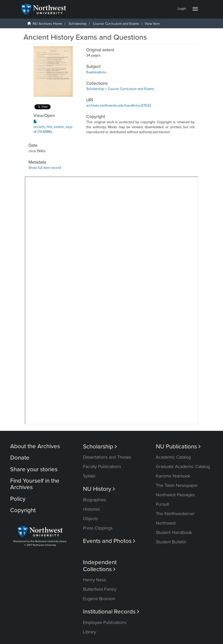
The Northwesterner (175, 514)
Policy (18, 499)
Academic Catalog (173, 457)
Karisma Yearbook (173, 476)
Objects (90, 519)
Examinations (96, 72)
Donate (20, 458)
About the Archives (35, 446)
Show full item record (45, 168)
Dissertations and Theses (107, 457)
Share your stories (34, 469)
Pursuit (162, 504)
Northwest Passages (175, 495)
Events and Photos (109, 541)
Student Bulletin (171, 542)
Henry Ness (94, 580)
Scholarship (78, 24)
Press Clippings (98, 528)
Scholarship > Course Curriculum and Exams (120, 89)
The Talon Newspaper (177, 485)
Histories (91, 509)
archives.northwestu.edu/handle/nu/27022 (119, 105)
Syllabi (89, 476)
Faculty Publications (102, 467)
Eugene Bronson (99, 599)
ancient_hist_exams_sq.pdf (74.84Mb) (53, 127)
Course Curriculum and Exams (116, 24)
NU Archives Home (47, 24)
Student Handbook (174, 532)
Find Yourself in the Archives (35, 484)
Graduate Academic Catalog (183, 467)
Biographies (94, 500)
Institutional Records (111, 612)
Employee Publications (105, 622)
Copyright (23, 510)
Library (90, 632)
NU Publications (178, 447)
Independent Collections (100, 566)
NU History (99, 489)
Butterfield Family (100, 589)
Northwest (166, 523)
